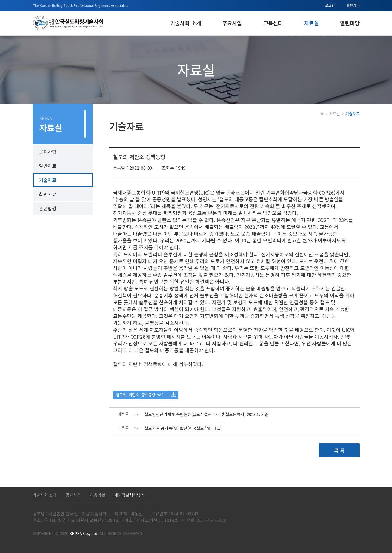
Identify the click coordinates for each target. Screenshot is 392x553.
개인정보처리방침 (129, 495)
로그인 (330, 5)
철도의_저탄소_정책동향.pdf (139, 395)
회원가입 (353, 5)
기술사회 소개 (45, 495)
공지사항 (73, 495)
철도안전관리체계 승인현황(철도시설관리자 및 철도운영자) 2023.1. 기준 (206, 415)
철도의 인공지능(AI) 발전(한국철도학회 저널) (183, 429)
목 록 (339, 451)
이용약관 (98, 495)
